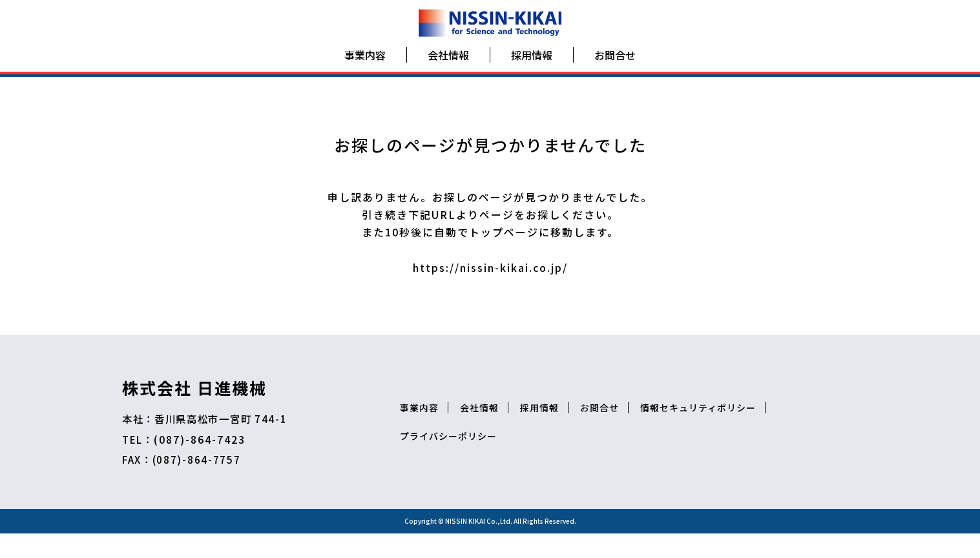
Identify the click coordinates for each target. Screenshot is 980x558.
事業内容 (365, 61)
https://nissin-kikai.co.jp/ (490, 282)
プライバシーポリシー (641, 455)
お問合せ (615, 61)
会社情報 (448, 61)
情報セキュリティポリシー (513, 455)
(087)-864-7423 (203, 457)
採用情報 (532, 61)
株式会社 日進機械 (194, 405)
